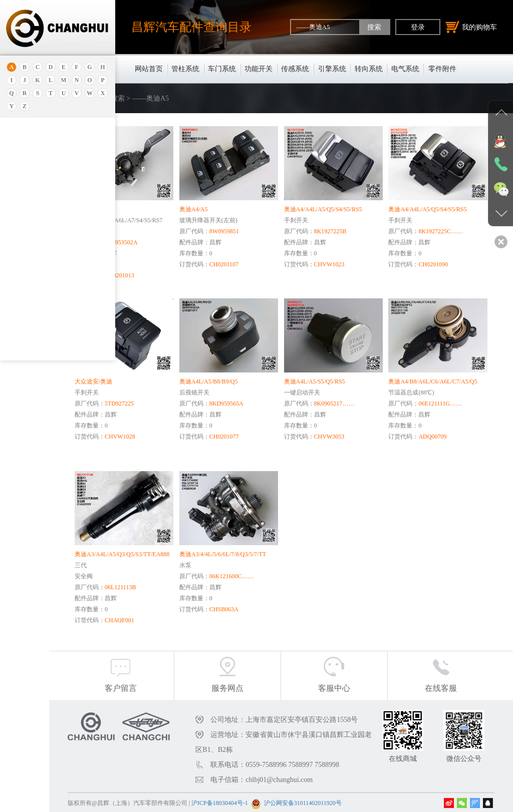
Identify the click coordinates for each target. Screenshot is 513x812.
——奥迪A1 (35, 314)
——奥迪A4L (37, 230)
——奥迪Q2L (37, 278)
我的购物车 (471, 27)
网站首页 (149, 69)
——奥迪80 (34, 242)
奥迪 (22, 144)
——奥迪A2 (35, 266)
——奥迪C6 (35, 182)
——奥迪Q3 (35, 302)
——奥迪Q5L (37, 326)
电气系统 (405, 69)
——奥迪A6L (37, 254)
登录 (418, 27)
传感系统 (295, 69)
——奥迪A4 (35, 350)
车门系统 (222, 69)
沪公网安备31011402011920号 (366, 801)
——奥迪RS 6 (37, 194)
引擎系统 (332, 69)
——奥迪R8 (35, 218)
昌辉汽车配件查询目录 (191, 27)
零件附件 (442, 69)
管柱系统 (185, 69)
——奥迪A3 (35, 206)
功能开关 (259, 69)
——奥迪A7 (35, 338)
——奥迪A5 (35, 290)
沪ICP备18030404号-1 (283, 801)
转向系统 (369, 69)
